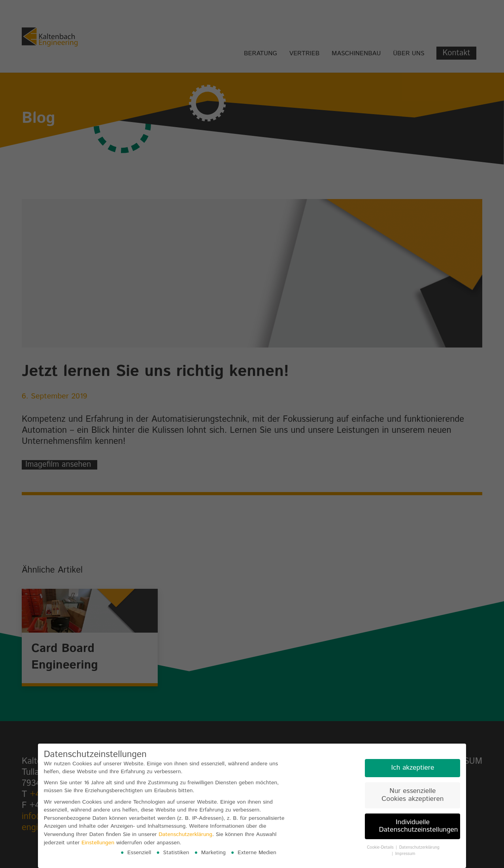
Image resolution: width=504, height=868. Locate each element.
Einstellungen (98, 843)
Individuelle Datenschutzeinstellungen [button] (418, 826)
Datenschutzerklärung (185, 834)
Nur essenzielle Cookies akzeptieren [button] (412, 795)
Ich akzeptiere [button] (412, 768)
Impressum (405, 854)
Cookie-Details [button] (381, 847)
